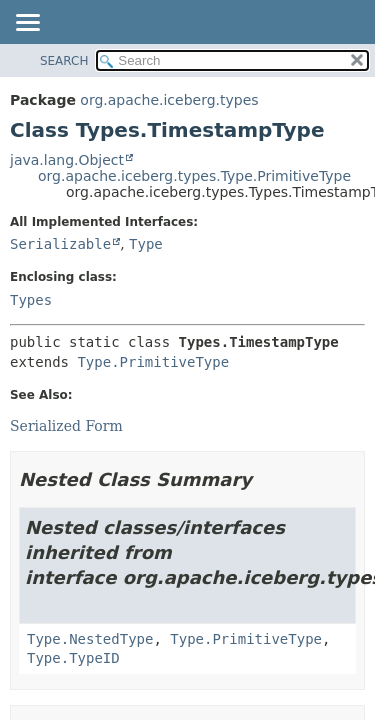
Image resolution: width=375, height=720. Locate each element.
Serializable (60, 244)
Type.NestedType (90, 639)
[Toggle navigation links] (27, 24)
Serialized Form (66, 426)
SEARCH (64, 61)
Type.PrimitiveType (153, 362)
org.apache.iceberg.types (169, 100)
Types (31, 300)
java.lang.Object (67, 160)
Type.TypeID (73, 658)
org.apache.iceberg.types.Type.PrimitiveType (194, 176)
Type (146, 244)
